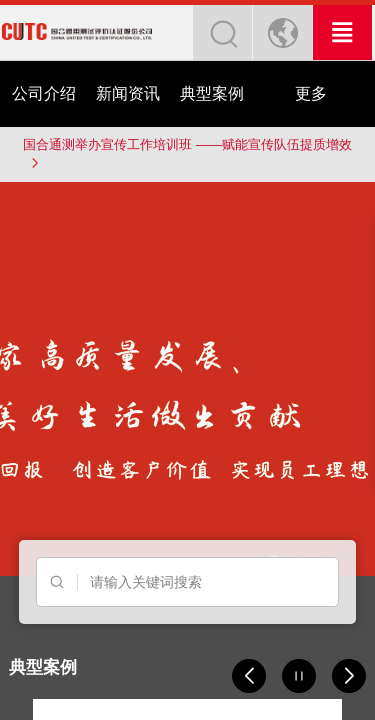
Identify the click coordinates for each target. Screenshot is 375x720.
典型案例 (212, 93)
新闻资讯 (128, 93)
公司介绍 (44, 93)
